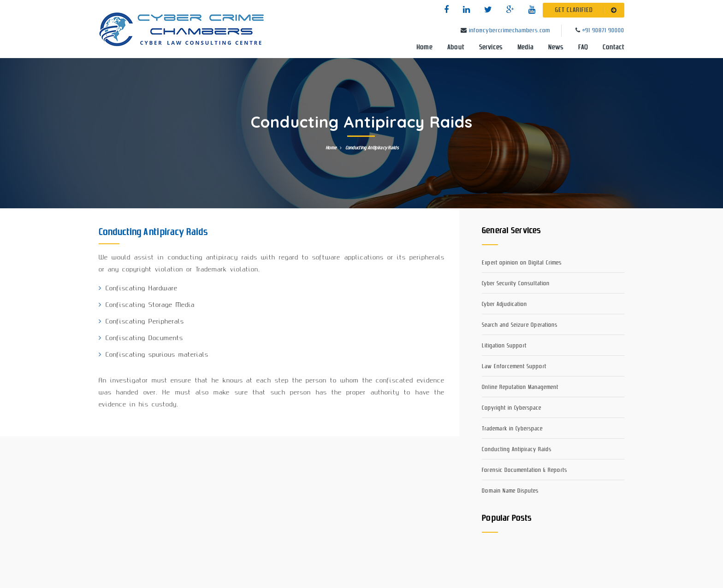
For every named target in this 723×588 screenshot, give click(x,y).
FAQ (583, 47)
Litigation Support (504, 346)
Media (525, 47)
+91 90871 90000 (603, 31)
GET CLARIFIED (588, 10)
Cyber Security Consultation (516, 284)
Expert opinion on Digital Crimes (522, 263)
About (456, 47)
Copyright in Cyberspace (512, 408)
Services (491, 47)
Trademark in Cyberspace (512, 429)
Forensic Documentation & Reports (524, 470)
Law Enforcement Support (514, 367)
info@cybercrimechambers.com (510, 31)
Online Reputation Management (520, 387)
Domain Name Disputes (510, 491)
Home (424, 47)
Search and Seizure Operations (520, 325)
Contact (613, 47)
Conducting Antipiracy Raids (517, 450)
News (556, 47)
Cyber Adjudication (504, 304)
